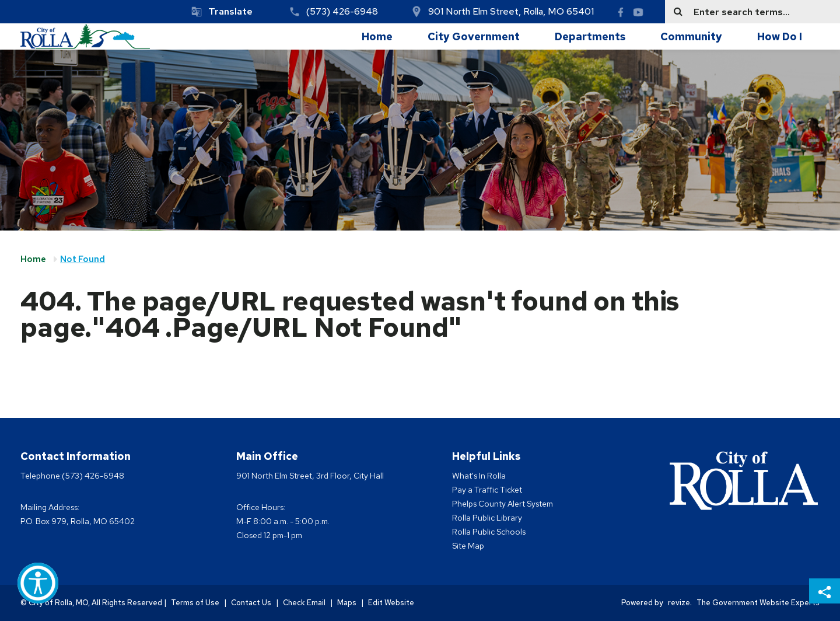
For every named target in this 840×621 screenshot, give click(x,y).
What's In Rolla (479, 476)
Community (691, 36)
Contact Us (251, 603)
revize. (680, 603)
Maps (347, 603)
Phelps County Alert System (503, 504)
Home (377, 36)
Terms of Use (195, 603)
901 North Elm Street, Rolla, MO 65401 (511, 11)
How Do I (780, 36)
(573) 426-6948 (342, 11)
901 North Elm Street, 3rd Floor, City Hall (310, 476)
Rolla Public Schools (489, 532)
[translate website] (222, 12)
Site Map (468, 546)
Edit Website (391, 603)
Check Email (304, 603)
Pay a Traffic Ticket (487, 490)
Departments (590, 36)
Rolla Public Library (487, 518)
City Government (474, 36)
